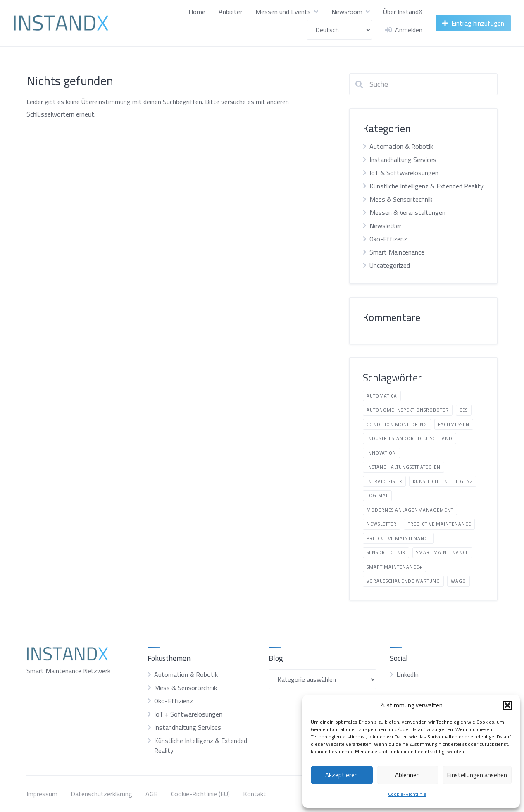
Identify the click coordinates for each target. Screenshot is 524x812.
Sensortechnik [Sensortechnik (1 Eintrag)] (386, 552)
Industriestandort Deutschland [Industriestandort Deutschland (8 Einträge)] (410, 438)
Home (197, 12)
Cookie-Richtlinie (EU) (200, 794)
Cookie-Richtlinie (407, 794)
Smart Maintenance (397, 252)
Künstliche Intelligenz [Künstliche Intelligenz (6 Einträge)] (443, 481)
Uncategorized (390, 265)
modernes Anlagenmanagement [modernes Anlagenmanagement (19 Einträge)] (410, 510)
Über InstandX (403, 12)
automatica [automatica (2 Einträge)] (382, 396)
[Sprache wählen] (339, 30)
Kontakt (255, 794)
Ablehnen (407, 775)
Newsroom (347, 12)
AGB (152, 794)
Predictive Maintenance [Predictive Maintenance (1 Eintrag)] (439, 524)
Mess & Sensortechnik (401, 199)
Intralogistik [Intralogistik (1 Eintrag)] (384, 481)
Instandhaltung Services (403, 160)
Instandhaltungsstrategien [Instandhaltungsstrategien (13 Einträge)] (404, 467)
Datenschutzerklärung (101, 794)
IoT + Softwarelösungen (188, 714)
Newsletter (385, 226)
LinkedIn (407, 674)
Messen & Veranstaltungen (407, 212)
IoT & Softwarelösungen (404, 173)
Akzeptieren (342, 775)
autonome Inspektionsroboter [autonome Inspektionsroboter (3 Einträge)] (408, 410)
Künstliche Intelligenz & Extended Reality (426, 186)
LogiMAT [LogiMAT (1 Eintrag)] (377, 495)
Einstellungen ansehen (477, 775)
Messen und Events (283, 12)
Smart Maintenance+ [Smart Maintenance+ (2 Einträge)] (394, 567)
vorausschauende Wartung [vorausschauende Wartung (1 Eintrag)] (403, 581)
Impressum (42, 794)
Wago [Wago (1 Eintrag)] (458, 581)
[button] (507, 705)
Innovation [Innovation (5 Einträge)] (381, 453)
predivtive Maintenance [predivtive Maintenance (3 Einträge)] (398, 538)
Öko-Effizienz (174, 701)
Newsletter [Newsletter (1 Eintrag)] (382, 524)
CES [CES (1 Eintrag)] (464, 410)
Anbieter (230, 12)
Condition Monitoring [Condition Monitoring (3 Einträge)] (397, 424)
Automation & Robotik (401, 146)
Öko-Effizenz (388, 239)
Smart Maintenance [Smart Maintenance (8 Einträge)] (442, 552)
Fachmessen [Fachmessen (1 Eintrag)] (454, 424)
